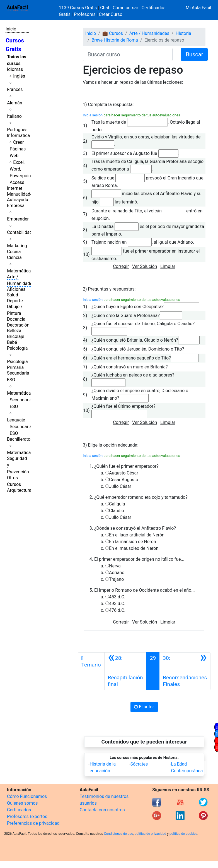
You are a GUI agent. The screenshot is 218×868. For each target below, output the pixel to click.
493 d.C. (117, 604)
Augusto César (124, 473)
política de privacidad (150, 834)
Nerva (115, 566)
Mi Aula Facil (198, 8)
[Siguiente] (185, 671)
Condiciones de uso (119, 834)
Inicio (11, 29)
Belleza (14, 331)
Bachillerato (19, 439)
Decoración (18, 325)
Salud (13, 295)
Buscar (194, 54)
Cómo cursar (125, 8)
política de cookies (183, 834)
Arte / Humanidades (149, 33)
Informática (18, 136)
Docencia (16, 319)
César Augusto (124, 480)
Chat (105, 8)
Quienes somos (22, 803)
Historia (183, 33)
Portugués (17, 130)
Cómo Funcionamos (27, 796)
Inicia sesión (93, 115)
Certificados (19, 810)
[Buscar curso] (128, 54)
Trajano (116, 579)
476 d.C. (117, 610)
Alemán (14, 103)
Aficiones (16, 289)
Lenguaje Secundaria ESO (19, 427)
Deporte (15, 301)
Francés (15, 89)
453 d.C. (117, 597)
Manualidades (21, 194)
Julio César (120, 486)
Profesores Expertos (27, 817)
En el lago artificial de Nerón (137, 535)
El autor (144, 707)
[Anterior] (125, 671)
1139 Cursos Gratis (78, 8)
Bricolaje (16, 336)
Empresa (16, 206)
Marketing (17, 246)
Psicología (17, 348)
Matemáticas (20, 271)
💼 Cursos (113, 33)
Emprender (18, 219)
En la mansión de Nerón (133, 542)
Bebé (12, 342)
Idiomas (15, 69)
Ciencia (14, 257)
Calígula (117, 504)
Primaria (15, 367)
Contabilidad (20, 232)
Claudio (117, 511)
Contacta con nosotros (102, 810)
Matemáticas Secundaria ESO (20, 400)
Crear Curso (111, 14)
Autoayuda (18, 200)
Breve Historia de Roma (115, 40)
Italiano (14, 116)
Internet (15, 188)
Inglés (19, 76)
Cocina (14, 252)
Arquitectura (19, 490)
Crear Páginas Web (18, 149)
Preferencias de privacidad (33, 823)
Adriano (117, 573)
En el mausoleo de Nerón (134, 548)
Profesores (85, 14)
